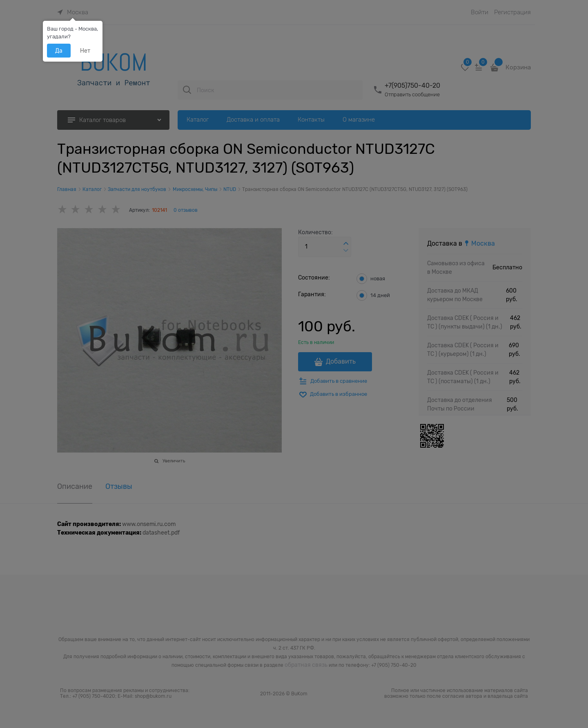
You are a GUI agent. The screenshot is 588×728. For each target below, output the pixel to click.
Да (59, 51)
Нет (85, 51)
